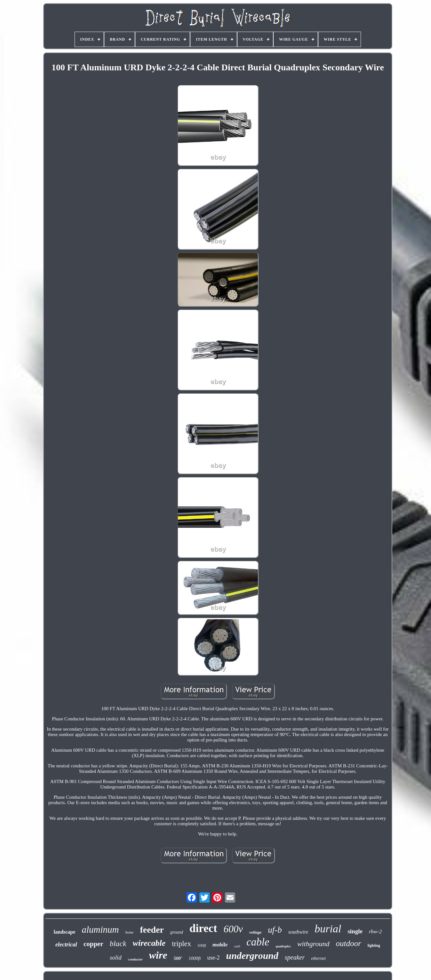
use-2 (214, 958)
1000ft (195, 958)
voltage (255, 932)
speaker (295, 957)
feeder (152, 930)
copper (93, 944)
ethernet (318, 958)
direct (203, 928)
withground (313, 944)
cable (258, 942)
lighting (374, 945)
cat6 (237, 946)
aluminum (100, 929)
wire (158, 955)
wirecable (149, 943)
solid (116, 957)
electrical (66, 945)
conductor (135, 959)
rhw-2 (375, 932)
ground (177, 932)
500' (178, 958)
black (118, 944)
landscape (65, 932)
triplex (181, 944)
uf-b (275, 930)
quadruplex (283, 946)
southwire (298, 932)
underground (252, 956)
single (355, 931)
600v (233, 929)
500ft (202, 945)
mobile (220, 945)
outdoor (349, 943)
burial (328, 929)
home (129, 932)
